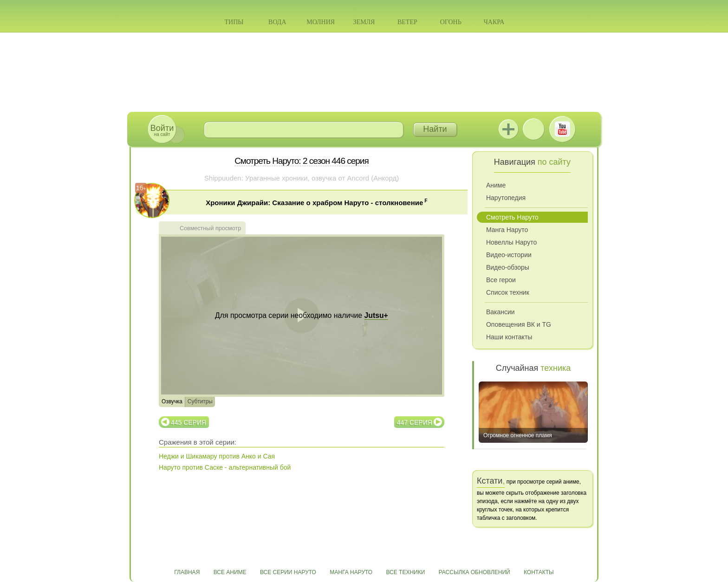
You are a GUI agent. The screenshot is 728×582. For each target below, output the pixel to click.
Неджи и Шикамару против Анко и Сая (217, 456)
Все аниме (230, 572)
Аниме (496, 185)
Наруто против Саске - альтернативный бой (225, 467)
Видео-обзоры (508, 267)
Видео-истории (509, 255)
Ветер (407, 22)
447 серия (415, 422)
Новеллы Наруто (511, 242)
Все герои (501, 280)
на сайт (162, 130)
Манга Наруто (507, 230)
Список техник (508, 292)
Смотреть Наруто (512, 217)
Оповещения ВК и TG (519, 324)
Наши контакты (509, 337)
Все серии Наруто (288, 572)
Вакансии (500, 312)
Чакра (494, 22)
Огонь (451, 22)
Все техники (405, 572)
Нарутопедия (506, 198)
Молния (321, 22)
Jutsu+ (508, 129)
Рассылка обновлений (474, 572)
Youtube (562, 129)
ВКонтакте (533, 129)
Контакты (539, 572)
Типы (234, 22)
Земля (364, 22)
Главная (187, 572)
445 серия (188, 422)
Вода (277, 22)
